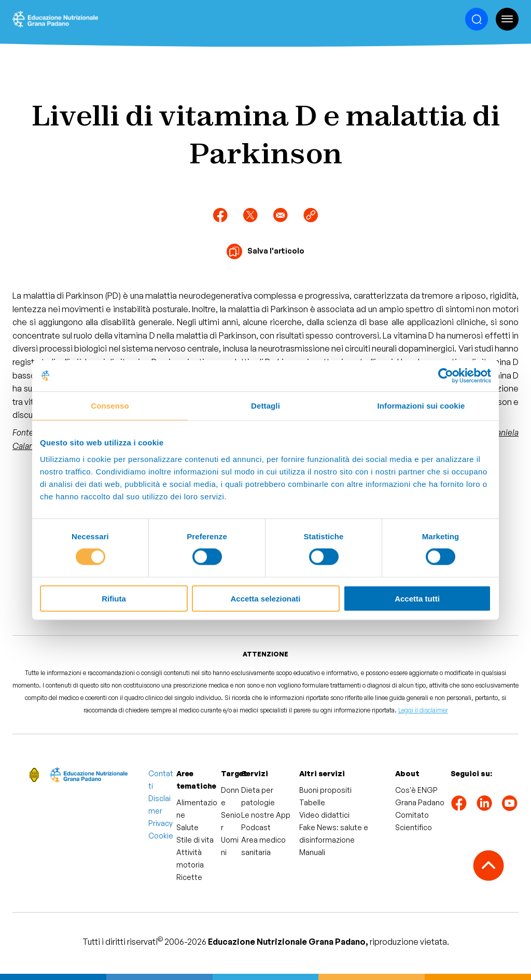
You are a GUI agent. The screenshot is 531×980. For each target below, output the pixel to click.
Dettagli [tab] (265, 406)
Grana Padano (420, 802)
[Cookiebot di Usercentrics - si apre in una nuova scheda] (446, 376)
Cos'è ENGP (416, 790)
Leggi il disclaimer (423, 710)
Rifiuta (114, 598)
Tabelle (312, 802)
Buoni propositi (325, 790)
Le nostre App (266, 815)
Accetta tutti (417, 598)
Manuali (312, 852)
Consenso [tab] (110, 406)
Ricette (189, 877)
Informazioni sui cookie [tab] (421, 406)
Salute (187, 827)
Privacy (160, 823)
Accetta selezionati (265, 598)
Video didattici (324, 815)
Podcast (256, 827)
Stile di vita (195, 840)
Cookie (161, 836)
